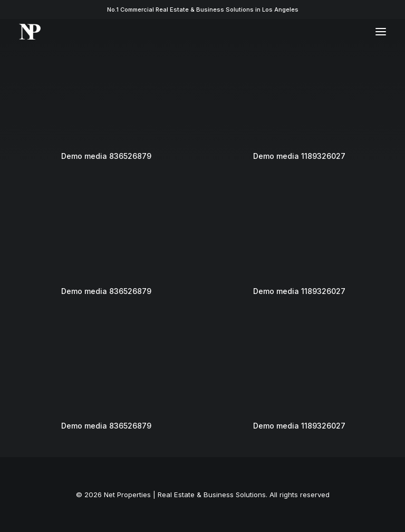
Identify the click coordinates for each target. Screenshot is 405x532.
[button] (381, 32)
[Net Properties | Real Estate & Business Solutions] (30, 32)
